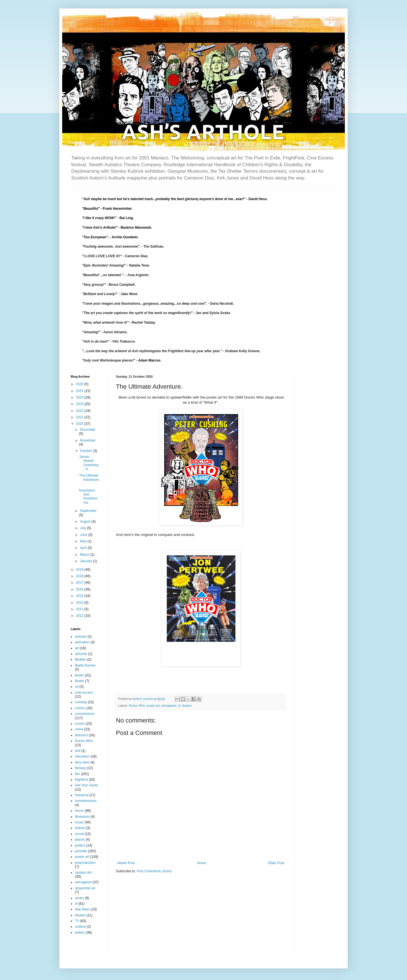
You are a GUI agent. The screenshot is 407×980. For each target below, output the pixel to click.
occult (79, 834)
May (84, 541)
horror (79, 811)
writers (80, 933)
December (88, 430)
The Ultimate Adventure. (89, 480)
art (77, 648)
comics (80, 708)
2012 (80, 616)
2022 (80, 411)
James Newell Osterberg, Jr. (89, 463)
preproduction (85, 863)
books (79, 675)
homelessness (86, 801)
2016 (80, 589)
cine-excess (84, 693)
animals (81, 637)
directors (81, 735)
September (88, 511)
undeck (80, 927)
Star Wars (82, 909)
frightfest (81, 780)
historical (82, 795)
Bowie (80, 681)
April (84, 548)
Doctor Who (137, 706)
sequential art (85, 888)
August (86, 522)
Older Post (276, 863)
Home (202, 863)
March (85, 555)
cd (77, 687)
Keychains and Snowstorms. (88, 497)
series (79, 898)
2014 (80, 603)
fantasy (80, 768)
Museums (82, 817)
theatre (187, 706)
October (86, 451)
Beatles (81, 659)
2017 (80, 583)
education (82, 756)
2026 (80, 384)
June (84, 535)
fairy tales (82, 762)
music (79, 822)
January (86, 561)
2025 (80, 391)
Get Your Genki (86, 785)
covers (80, 724)
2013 (80, 609)
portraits (81, 851)
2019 (80, 570)
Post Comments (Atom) (154, 871)
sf (179, 706)
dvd (78, 751)
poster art (153, 706)
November (88, 440)
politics (80, 845)
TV (77, 921)
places (80, 840)
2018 (80, 576)
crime (79, 729)
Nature (80, 828)
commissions (85, 714)
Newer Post (126, 863)
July (84, 528)
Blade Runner (85, 665)
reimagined (169, 706)
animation (82, 642)
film (78, 774)
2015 (80, 596)
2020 (80, 424)
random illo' (84, 873)
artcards (81, 654)
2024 (80, 397)
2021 (80, 417)
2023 (80, 404)
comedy (81, 702)
